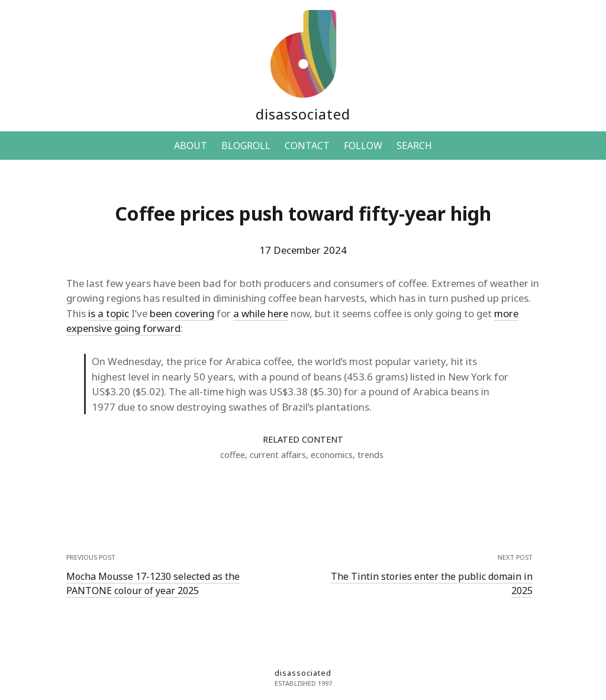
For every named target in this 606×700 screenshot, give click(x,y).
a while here (261, 313)
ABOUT (191, 146)
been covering (182, 313)
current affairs (278, 455)
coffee (233, 455)
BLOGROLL (246, 146)
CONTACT (307, 146)
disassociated (303, 114)
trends (370, 455)
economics (332, 455)
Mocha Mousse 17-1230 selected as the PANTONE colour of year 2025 (153, 583)
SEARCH (414, 146)
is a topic (109, 313)
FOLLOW (363, 146)
